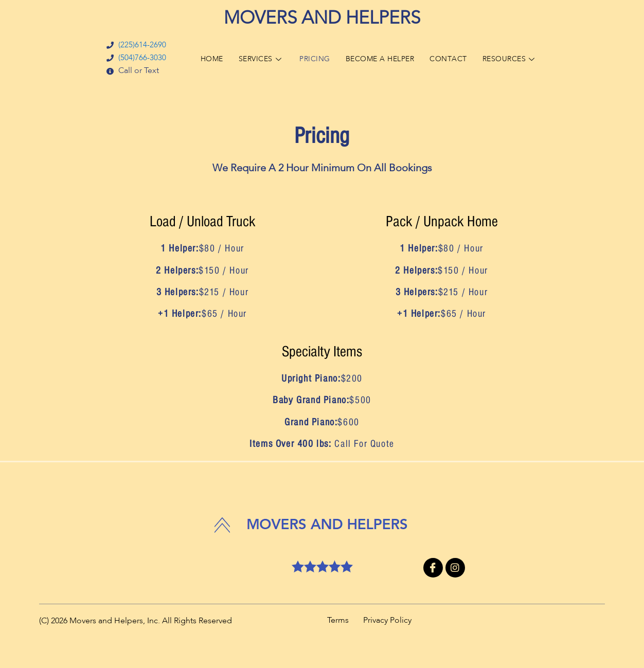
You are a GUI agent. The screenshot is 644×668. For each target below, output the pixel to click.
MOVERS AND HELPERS (322, 19)
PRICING (312, 59)
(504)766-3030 (133, 59)
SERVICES (256, 59)
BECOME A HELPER (381, 59)
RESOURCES (517, 59)
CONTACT (453, 59)
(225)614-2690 (133, 45)
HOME (204, 59)
